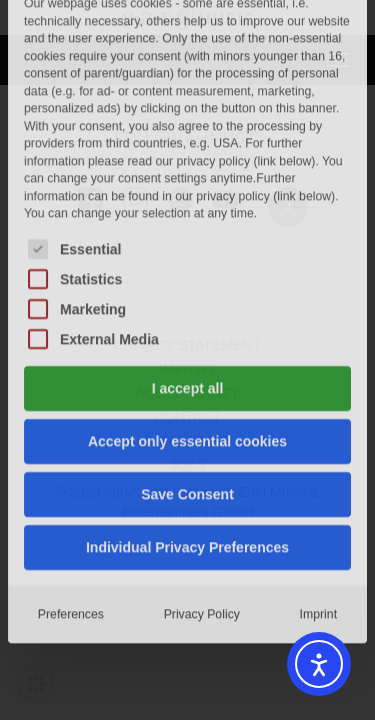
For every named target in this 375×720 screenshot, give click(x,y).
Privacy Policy (202, 423)
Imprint (318, 423)
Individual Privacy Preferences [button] (187, 355)
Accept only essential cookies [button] (187, 249)
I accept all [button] (188, 196)
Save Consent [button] (187, 302)
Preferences (71, 422)
